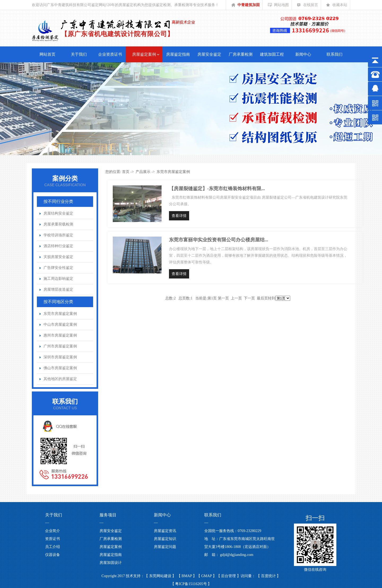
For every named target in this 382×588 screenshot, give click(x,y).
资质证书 (53, 539)
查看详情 (179, 216)
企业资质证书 (110, 54)
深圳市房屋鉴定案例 (60, 357)
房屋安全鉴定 (209, 54)
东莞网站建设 (161, 576)
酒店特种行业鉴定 (58, 246)
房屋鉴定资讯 (165, 531)
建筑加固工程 (272, 54)
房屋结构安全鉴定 (58, 213)
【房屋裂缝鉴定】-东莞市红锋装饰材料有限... (217, 189)
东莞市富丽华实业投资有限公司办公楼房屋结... (219, 240)
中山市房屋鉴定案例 (60, 325)
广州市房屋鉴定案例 (60, 346)
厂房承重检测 (241, 54)
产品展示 (143, 172)
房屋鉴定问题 (165, 547)
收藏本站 (337, 6)
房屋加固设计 (111, 563)
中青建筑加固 (246, 6)
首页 (126, 172)
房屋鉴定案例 (144, 54)
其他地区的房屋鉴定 (60, 379)
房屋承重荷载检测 (58, 224)
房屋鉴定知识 (165, 539)
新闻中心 (303, 54)
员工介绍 (53, 547)
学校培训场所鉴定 (58, 235)
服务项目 (108, 515)
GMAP (207, 576)
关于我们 (79, 54)
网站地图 (278, 6)
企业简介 (53, 531)
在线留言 (308, 6)
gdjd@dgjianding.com (237, 555)
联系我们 (335, 54)
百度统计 (269, 576)
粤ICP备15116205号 (191, 584)
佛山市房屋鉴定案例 (60, 368)
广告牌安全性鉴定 (58, 268)
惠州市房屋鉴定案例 (60, 335)
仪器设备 (53, 555)
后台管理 (229, 576)
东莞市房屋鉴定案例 (60, 314)
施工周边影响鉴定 (58, 279)
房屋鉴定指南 (178, 54)
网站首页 (47, 54)
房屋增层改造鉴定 (58, 289)
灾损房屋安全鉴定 (58, 257)
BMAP (187, 576)
